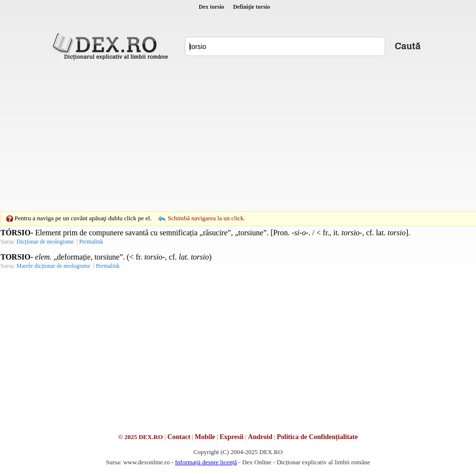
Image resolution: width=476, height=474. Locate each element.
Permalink (91, 242)
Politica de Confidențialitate (317, 437)
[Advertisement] (223, 136)
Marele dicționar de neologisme (53, 266)
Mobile (205, 437)
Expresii (232, 437)
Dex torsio (211, 7)
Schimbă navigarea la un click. (206, 218)
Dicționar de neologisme (45, 242)
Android (260, 437)
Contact (179, 437)
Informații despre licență (206, 462)
